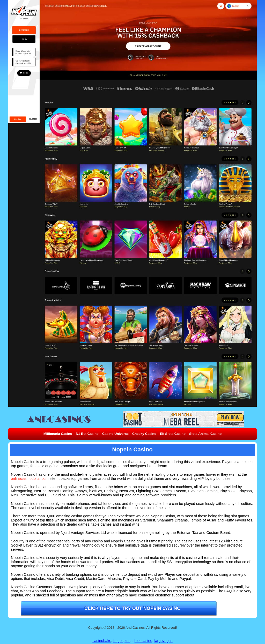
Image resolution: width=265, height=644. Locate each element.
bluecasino (143, 641)
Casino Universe (115, 434)
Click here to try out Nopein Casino (132, 608)
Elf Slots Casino (173, 434)
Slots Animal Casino (205, 434)
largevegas (163, 641)
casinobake (102, 641)
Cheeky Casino (144, 434)
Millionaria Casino (58, 434)
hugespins (122, 641)
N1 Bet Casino (87, 434)
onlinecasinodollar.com (30, 479)
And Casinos (135, 628)
